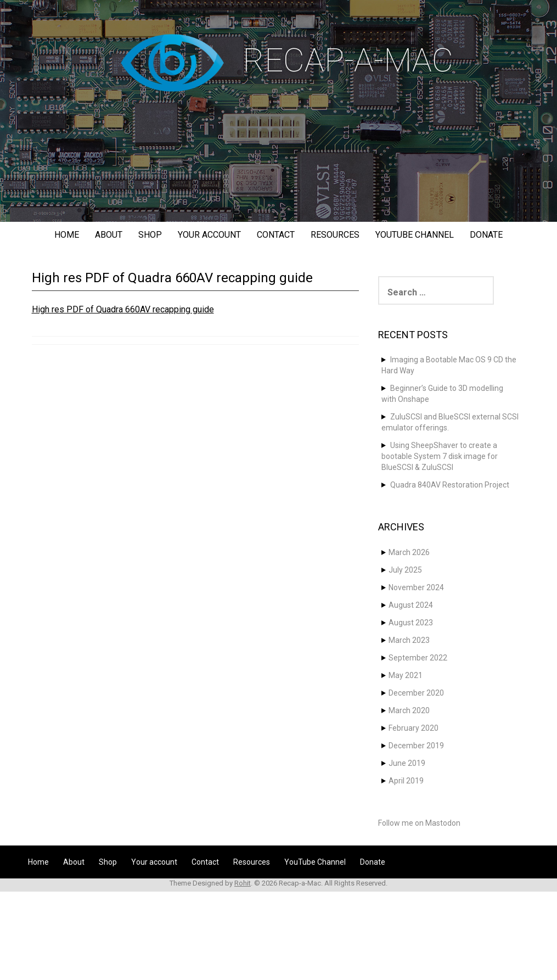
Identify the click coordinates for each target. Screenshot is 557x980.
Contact (276, 235)
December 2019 (416, 746)
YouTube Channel (415, 235)
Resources (335, 235)
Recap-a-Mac (348, 60)
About (109, 235)
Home (67, 235)
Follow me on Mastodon (419, 823)
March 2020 (409, 710)
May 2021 (406, 675)
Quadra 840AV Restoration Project (450, 485)
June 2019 (407, 763)
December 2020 (416, 693)
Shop (150, 235)
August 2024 (411, 605)
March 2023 (409, 640)
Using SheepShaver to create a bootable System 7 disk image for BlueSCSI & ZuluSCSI (440, 456)
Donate (486, 235)
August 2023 (411, 623)
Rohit (243, 883)
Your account (209, 235)
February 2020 (413, 728)
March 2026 (409, 552)
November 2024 (416, 587)
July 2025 (405, 570)
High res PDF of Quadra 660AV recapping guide (123, 309)
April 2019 (406, 781)
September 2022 (418, 658)
